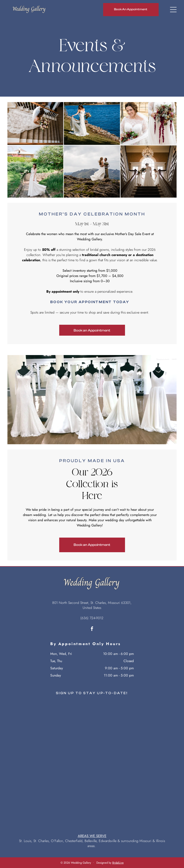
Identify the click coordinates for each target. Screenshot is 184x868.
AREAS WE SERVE (92, 836)
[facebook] (92, 629)
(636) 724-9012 (92, 618)
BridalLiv (117, 863)
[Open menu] (173, 10)
